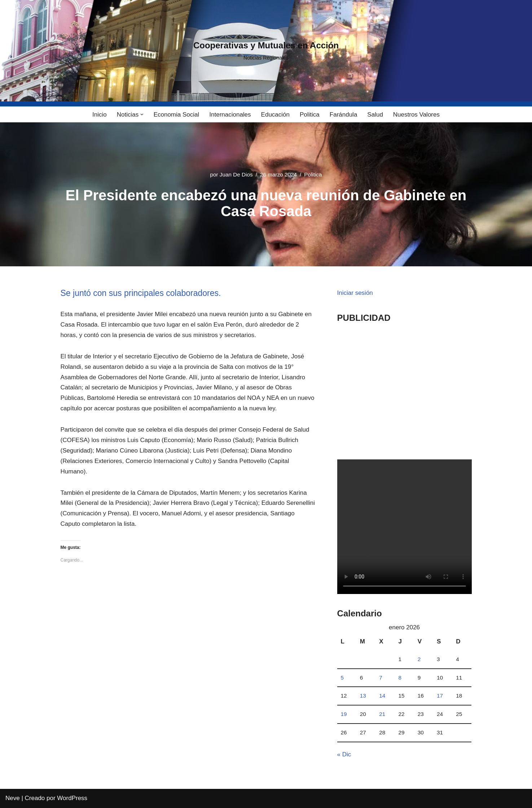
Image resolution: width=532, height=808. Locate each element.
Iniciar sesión (355, 293)
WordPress (72, 798)
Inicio (100, 115)
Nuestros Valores (416, 115)
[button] (142, 115)
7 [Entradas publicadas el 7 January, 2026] (381, 678)
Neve (13, 798)
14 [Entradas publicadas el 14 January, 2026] (382, 696)
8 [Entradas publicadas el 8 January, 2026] (400, 678)
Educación (275, 115)
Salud (375, 115)
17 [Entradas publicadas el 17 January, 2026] (440, 696)
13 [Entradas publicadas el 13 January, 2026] (363, 696)
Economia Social (177, 115)
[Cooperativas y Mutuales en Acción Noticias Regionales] (266, 51)
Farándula (344, 115)
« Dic (344, 754)
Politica (310, 115)
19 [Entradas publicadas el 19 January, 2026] (344, 714)
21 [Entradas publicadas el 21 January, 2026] (382, 714)
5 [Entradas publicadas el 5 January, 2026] (342, 678)
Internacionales (230, 115)
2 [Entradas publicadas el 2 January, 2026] (419, 659)
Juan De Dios (236, 174)
